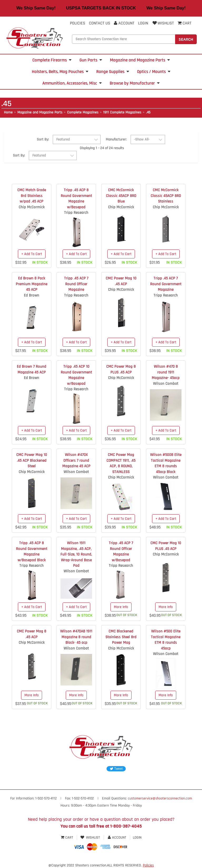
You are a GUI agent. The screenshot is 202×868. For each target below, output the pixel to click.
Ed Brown (32, 295)
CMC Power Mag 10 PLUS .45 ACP (166, 546)
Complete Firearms (52, 60)
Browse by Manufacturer (135, 83)
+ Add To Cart (32, 254)
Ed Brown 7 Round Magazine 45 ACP (32, 369)
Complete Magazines (83, 112)
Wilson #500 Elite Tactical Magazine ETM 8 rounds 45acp (166, 640)
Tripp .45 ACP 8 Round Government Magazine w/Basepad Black (32, 551)
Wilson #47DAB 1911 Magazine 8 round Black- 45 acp (76, 637)
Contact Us (100, 23)
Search (186, 39)
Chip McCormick (32, 207)
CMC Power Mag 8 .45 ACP (32, 634)
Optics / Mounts (154, 72)
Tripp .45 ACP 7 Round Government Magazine (166, 284)
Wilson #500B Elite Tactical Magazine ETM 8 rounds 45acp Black (166, 463)
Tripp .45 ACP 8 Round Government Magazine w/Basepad (76, 198)
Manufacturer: (116, 139)
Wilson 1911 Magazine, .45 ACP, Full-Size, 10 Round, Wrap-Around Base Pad (76, 554)
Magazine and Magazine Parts (140, 60)
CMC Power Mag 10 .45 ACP (121, 281)
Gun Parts (91, 60)
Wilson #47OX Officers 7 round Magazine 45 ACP (76, 460)
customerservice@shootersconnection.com (160, 798)
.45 (148, 112)
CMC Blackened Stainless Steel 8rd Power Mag (121, 637)
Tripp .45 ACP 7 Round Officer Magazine (76, 284)
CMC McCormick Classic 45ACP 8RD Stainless (166, 196)
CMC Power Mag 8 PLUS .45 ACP (121, 369)
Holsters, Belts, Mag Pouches (60, 72)
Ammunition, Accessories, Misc (72, 83)
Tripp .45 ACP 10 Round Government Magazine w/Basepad (76, 375)
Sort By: (43, 139)
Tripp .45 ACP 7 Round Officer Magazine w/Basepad (121, 551)
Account (124, 23)
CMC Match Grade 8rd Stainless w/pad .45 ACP (32, 196)
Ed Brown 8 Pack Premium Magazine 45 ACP (32, 284)
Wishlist (163, 23)
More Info (121, 607)
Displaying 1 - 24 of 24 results (102, 148)
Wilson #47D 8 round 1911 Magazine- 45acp (166, 372)
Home (8, 112)
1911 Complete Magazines (122, 112)
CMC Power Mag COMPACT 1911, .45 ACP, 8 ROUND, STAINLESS (121, 463)
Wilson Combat (166, 384)
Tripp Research (76, 213)
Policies (78, 23)
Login (143, 23)
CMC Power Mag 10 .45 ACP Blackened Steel (32, 460)
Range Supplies (113, 72)
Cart (67, 838)
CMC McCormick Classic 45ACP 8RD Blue (121, 196)
